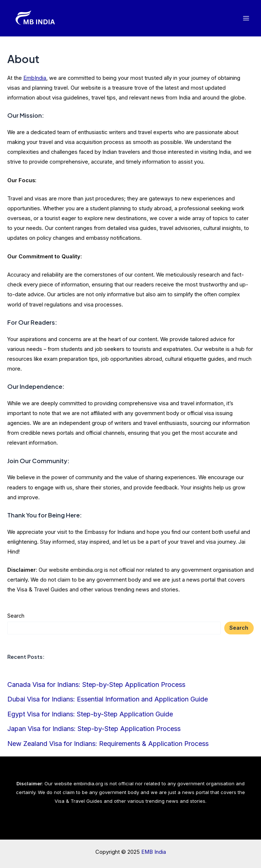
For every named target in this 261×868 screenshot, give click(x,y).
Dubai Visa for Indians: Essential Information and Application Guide (108, 699)
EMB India (154, 852)
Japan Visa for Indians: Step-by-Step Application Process (94, 729)
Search (16, 616)
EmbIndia (35, 78)
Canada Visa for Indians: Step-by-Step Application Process (96, 685)
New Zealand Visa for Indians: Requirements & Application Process (108, 744)
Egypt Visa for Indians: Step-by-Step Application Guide (90, 714)
